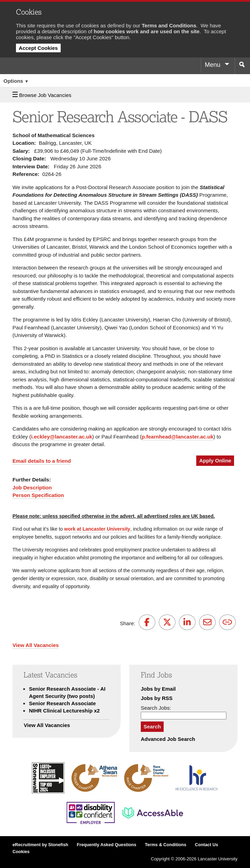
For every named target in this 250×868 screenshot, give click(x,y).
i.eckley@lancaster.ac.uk (61, 437)
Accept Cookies (38, 48)
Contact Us (206, 845)
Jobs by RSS (157, 698)
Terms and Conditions (169, 25)
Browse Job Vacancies (42, 95)
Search (152, 727)
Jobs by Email (158, 689)
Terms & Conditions (166, 845)
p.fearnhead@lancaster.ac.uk (177, 437)
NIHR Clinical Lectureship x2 (64, 711)
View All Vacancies (36, 645)
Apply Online (215, 460)
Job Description (32, 488)
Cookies (21, 852)
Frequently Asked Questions (106, 845)
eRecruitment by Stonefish (40, 845)
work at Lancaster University (97, 529)
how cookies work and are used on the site (146, 31)
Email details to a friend (42, 461)
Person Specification (38, 495)
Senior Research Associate (62, 703)
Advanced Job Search (168, 739)
